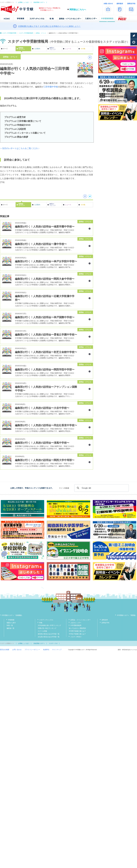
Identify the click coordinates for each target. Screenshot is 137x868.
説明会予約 (105, 623)
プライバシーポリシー (32, 650)
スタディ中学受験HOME (9, 33)
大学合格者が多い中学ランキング (49, 625)
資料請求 (105, 620)
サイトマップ (57, 650)
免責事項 (46, 650)
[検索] (101, 488)
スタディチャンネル (46, 620)
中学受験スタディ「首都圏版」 (12, 615)
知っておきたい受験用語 (77, 628)
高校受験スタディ (39, 2)
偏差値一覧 (10, 628)
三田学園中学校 (51, 87)
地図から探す (11, 623)
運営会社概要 (5, 650)
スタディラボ (53, 643)
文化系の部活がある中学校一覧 (49, 637)
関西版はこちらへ (78, 10)
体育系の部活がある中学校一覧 (49, 634)
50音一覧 (10, 625)
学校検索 (11, 620)
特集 (41, 623)
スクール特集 (42, 631)
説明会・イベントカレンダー (81, 620)
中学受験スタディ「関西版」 (127, 615)
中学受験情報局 (76, 625)
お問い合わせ (17, 650)
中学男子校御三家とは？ (77, 631)
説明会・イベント (41, 33)
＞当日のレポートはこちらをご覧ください (20, 148)
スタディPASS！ (76, 637)
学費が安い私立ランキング (47, 628)
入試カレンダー (76, 623)
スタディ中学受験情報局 (26, 33)
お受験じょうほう (24, 2)
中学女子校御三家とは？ (77, 634)
